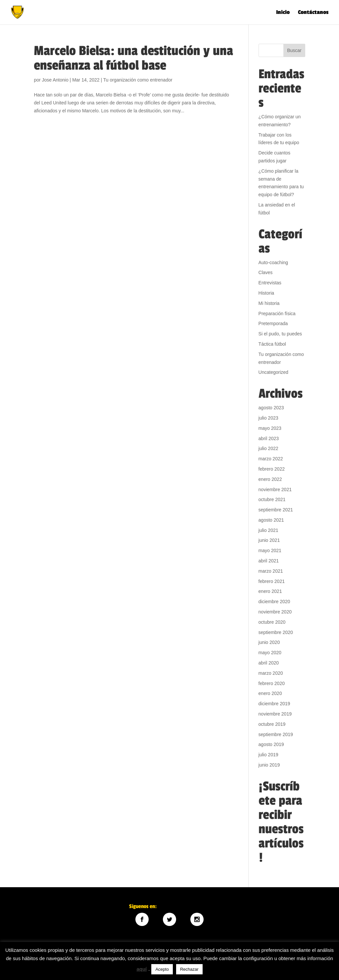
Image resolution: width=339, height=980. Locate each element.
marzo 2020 (271, 673)
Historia (266, 293)
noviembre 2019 (275, 714)
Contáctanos (313, 13)
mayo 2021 (270, 550)
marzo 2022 (271, 459)
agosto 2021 (271, 520)
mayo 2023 (270, 428)
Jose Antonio (55, 80)
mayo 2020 (270, 653)
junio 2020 (269, 642)
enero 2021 (270, 591)
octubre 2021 (272, 499)
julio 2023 (268, 418)
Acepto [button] (162, 969)
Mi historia (269, 303)
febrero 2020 (272, 683)
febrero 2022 (272, 469)
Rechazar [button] (189, 969)
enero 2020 (270, 693)
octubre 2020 (272, 622)
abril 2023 (269, 438)
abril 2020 (269, 663)
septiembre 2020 (276, 632)
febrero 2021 (272, 581)
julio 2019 (268, 755)
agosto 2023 (271, 408)
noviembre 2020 (275, 612)
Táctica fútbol (272, 344)
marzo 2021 (271, 571)
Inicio (283, 13)
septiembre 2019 (276, 734)
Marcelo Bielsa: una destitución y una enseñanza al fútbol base (133, 58)
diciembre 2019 (274, 704)
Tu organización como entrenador (138, 80)
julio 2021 (268, 530)
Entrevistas (270, 283)
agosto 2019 (271, 744)
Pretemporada (273, 323)
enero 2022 (270, 479)
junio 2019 (269, 765)
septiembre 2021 (276, 510)
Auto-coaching (273, 262)
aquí (142, 969)
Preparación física (277, 314)
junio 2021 (269, 540)
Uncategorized (273, 372)
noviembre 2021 (275, 490)
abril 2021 (269, 561)
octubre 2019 (272, 724)
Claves (266, 272)
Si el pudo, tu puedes (280, 334)
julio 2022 (268, 448)
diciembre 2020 (274, 602)
